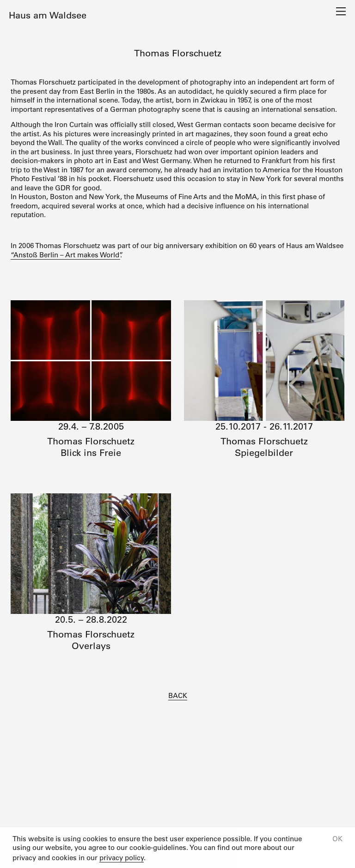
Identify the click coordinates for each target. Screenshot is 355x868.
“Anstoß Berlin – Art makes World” (65, 255)
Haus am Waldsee (48, 15)
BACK (178, 695)
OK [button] (337, 839)
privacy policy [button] (122, 858)
